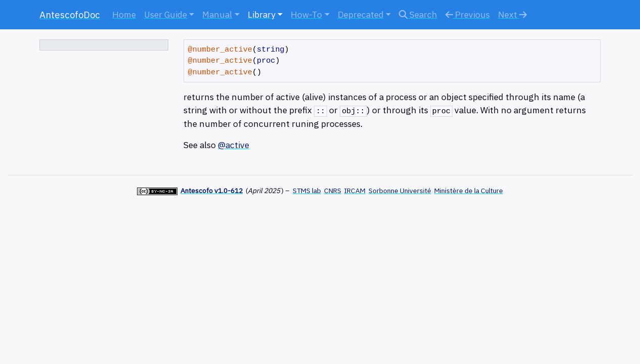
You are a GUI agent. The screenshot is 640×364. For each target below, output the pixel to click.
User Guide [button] (166, 14)
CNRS (333, 191)
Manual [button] (217, 14)
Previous (468, 14)
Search (418, 14)
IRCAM (355, 191)
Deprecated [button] (361, 14)
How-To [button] (306, 14)
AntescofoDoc (70, 15)
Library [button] (262, 14)
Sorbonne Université (400, 191)
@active (234, 145)
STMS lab (307, 191)
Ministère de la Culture (469, 191)
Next (512, 14)
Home (124, 14)
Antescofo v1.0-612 (212, 191)
